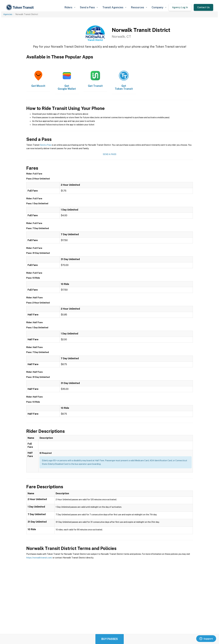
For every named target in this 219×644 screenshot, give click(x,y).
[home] (20, 7)
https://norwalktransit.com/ (39, 558)
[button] (70, 7)
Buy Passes (110, 639)
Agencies (8, 14)
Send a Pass (46, 145)
